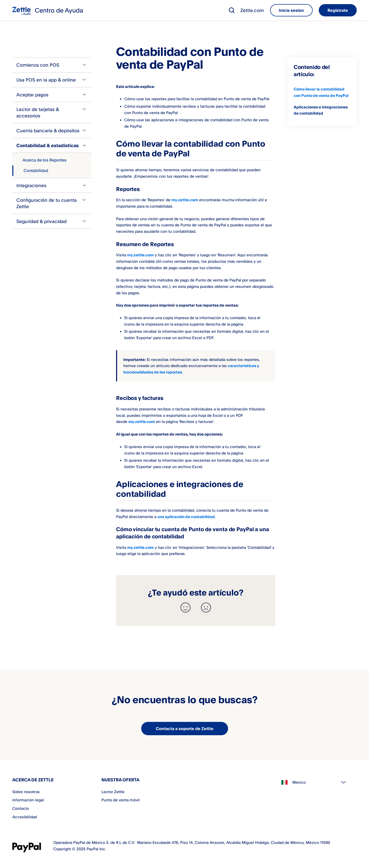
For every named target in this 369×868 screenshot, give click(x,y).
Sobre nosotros (26, 792)
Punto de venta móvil (121, 800)
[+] (186, 608)
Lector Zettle (113, 792)
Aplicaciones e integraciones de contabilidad (321, 110)
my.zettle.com (185, 200)
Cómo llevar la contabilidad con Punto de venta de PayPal (321, 92)
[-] (206, 608)
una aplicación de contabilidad (186, 517)
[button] (232, 10)
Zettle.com (252, 10)
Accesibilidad (25, 817)
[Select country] (316, 782)
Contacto (21, 808)
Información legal (28, 800)
